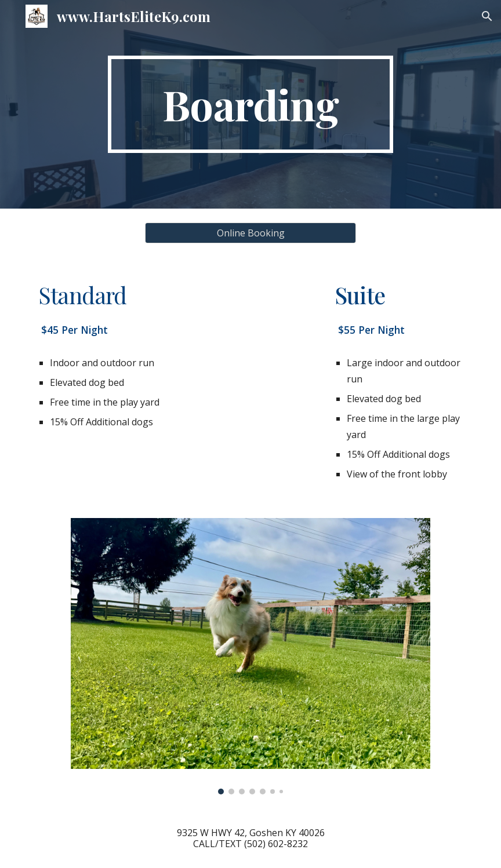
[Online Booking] (251, 233)
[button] (487, 16)
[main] (251, 104)
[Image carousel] (251, 656)
